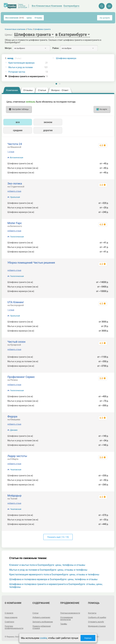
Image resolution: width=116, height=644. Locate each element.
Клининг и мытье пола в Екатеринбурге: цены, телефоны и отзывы (47, 565)
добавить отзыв (14, 191)
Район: (56, 48)
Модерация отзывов (97, 626)
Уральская (15, 197)
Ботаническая (17, 158)
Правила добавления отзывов (42, 627)
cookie (43, 638)
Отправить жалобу (96, 622)
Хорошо (88, 638)
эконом (48, 122)
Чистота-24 (15, 144)
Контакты (92, 613)
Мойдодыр (14, 496)
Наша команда (11, 617)
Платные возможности (70, 613)
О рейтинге (9, 622)
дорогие (48, 130)
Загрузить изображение (43, 622)
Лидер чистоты (17, 456)
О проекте (9, 613)
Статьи (35, 613)
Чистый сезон (16, 342)
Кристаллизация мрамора (22, 63)
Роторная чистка (17, 72)
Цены (29, 18)
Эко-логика (15, 183)
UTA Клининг (16, 302)
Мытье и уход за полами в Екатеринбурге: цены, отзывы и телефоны (48, 570)
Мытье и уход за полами (21, 67)
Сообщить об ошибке (97, 617)
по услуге (105, 18)
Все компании (15, 18)
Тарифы (64, 624)
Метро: (8, 48)
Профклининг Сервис (21, 377)
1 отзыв (11, 152)
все (18, 122)
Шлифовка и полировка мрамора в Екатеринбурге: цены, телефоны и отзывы (53, 579)
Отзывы (38, 18)
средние (18, 130)
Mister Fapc (15, 223)
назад (14, 58)
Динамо (14, 430)
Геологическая (17, 237)
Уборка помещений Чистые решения (31, 263)
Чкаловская (16, 470)
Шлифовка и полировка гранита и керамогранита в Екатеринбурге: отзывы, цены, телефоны (56, 586)
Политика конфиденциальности (14, 627)
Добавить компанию (41, 617)
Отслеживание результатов (67, 618)
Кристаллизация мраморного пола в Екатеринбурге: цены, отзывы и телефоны (54, 574)
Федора (12, 416)
